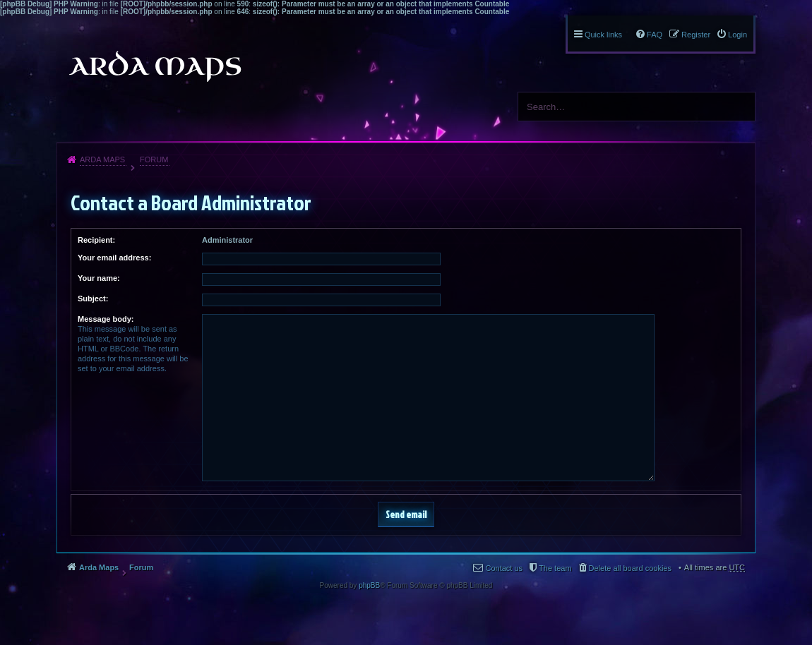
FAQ (655, 35)
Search (739, 107)
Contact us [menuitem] (504, 568)
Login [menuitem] (738, 35)
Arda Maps (102, 159)
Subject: (93, 299)
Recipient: (96, 240)
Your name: (99, 278)
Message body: (106, 319)
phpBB (369, 585)
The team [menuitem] (555, 568)
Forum (154, 159)
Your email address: (114, 258)
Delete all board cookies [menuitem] (630, 568)
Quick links (603, 35)
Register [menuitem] (696, 35)
